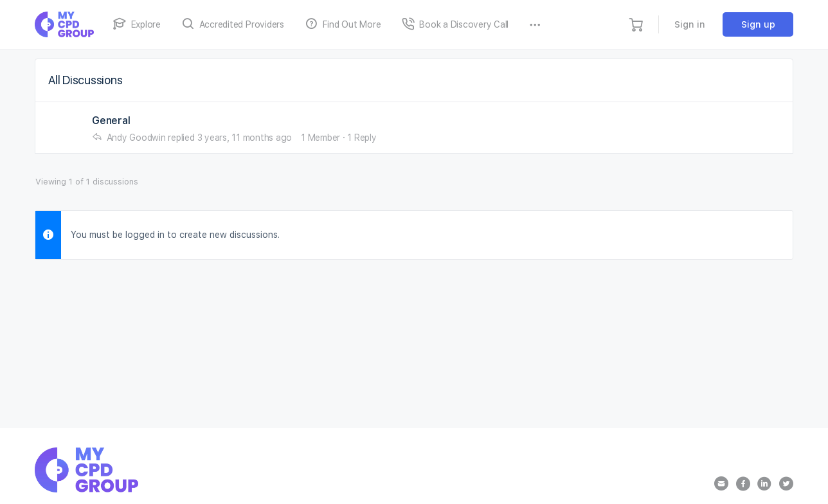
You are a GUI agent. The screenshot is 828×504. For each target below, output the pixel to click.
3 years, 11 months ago (245, 138)
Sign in (690, 24)
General (111, 121)
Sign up (758, 24)
